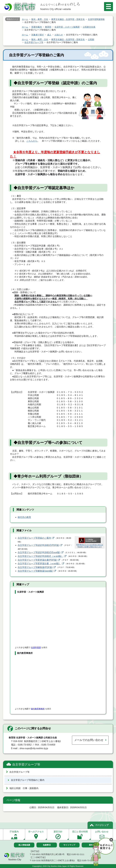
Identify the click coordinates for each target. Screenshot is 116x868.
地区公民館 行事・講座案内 (24, 788)
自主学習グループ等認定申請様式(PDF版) (38, 545)
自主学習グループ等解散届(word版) (35, 571)
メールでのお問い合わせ (89, 740)
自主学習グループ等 (26, 764)
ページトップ (102, 825)
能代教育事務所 (38, 709)
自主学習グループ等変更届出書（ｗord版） (39, 564)
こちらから (32, 141)
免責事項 (47, 845)
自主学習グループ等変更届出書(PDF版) (37, 560)
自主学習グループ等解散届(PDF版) (35, 567)
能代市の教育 (24, 517)
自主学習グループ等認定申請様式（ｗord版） (40, 556)
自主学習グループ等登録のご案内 (34, 538)
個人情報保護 (24, 845)
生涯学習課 (36, 647)
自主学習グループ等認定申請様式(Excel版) (39, 552)
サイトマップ (69, 845)
